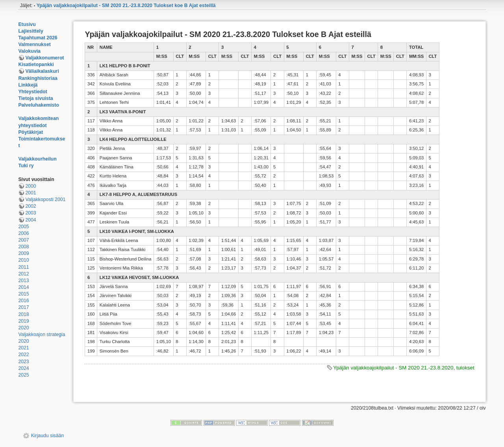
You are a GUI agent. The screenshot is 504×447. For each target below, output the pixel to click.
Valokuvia (29, 51)
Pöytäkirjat (31, 132)
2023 (23, 362)
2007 (23, 240)
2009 (23, 253)
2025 (23, 375)
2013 (23, 281)
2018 (23, 314)
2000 (31, 186)
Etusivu (27, 24)
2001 (31, 193)
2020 (23, 328)
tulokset (465, 368)
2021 (23, 348)
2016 (23, 301)
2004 (31, 220)
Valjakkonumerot (44, 58)
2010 (23, 260)
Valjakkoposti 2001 (45, 199)
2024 (23, 368)
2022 (23, 355)
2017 (23, 307)
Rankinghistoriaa (38, 78)
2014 (23, 287)
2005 (23, 227)
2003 (31, 213)
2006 (23, 233)
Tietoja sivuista (35, 98)
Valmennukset (34, 44)
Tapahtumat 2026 (38, 38)
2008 (23, 247)
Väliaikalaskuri (42, 71)
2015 (23, 294)
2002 (31, 206)
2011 (23, 267)
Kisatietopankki (36, 65)
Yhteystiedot (33, 92)
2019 (23, 321)
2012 (23, 274)
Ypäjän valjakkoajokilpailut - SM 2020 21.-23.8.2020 (393, 368)
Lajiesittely (31, 31)
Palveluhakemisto (39, 105)
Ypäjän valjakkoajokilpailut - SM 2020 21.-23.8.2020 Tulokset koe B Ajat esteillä (126, 6)
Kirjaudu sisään (48, 436)
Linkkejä (28, 85)
